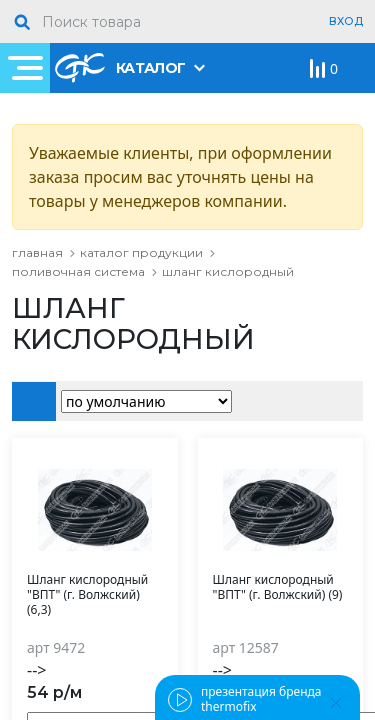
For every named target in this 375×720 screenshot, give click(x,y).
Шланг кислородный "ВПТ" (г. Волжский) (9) (278, 587)
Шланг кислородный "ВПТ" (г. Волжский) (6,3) (87, 595)
